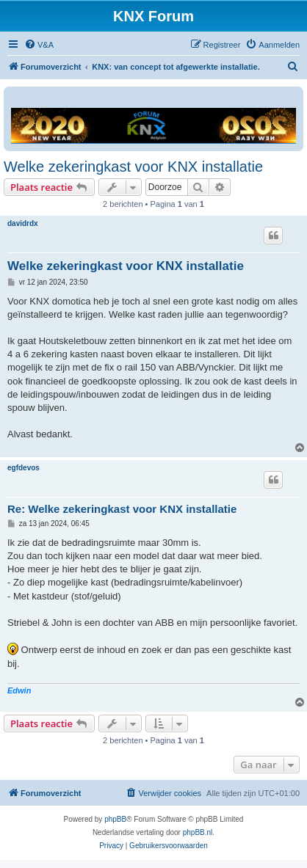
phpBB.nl (198, 832)
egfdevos (24, 468)
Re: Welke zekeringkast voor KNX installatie (122, 509)
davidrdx (23, 223)
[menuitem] (39, 45)
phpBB (115, 819)
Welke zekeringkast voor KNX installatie (133, 167)
